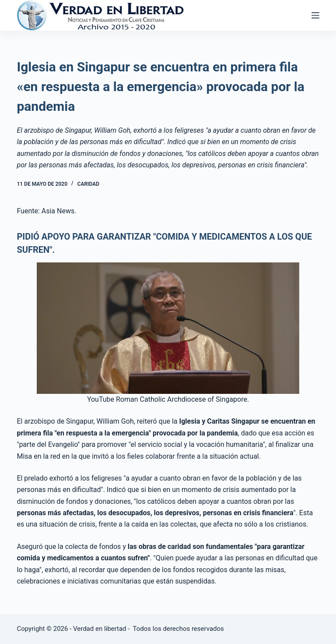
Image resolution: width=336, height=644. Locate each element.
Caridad (88, 184)
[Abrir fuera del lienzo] (315, 15)
